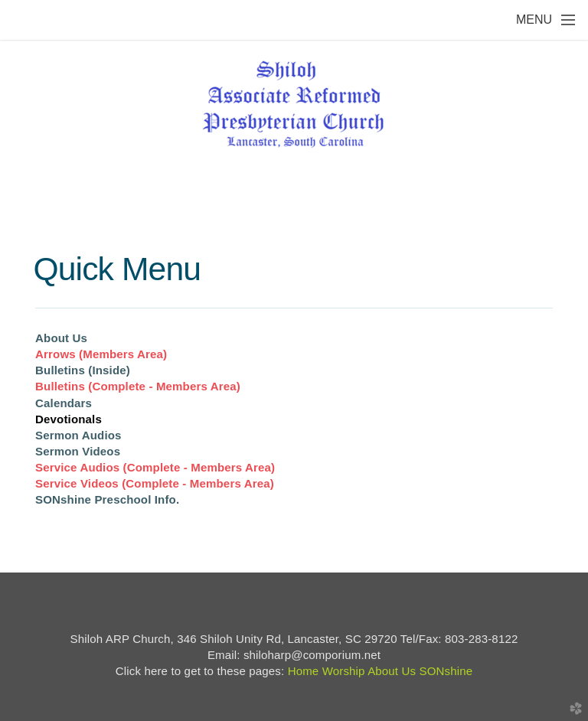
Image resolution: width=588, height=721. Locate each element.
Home (304, 671)
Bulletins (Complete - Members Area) (138, 386)
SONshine (446, 671)
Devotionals (69, 419)
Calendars (64, 403)
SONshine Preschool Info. (107, 499)
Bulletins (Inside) (83, 370)
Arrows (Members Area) (101, 354)
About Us (61, 338)
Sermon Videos (78, 451)
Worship (344, 671)
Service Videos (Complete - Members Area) (155, 483)
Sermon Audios (78, 435)
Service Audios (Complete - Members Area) (155, 467)
